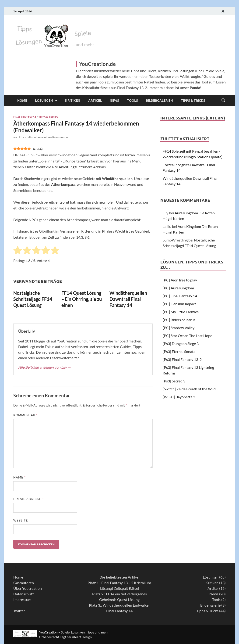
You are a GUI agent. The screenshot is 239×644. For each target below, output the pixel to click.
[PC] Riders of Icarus (179, 320)
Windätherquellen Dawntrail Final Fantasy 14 (128, 299)
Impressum (22, 599)
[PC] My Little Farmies (181, 312)
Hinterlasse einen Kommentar (48, 137)
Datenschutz (24, 594)
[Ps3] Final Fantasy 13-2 (182, 359)
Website (21, 520)
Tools (132, 100)
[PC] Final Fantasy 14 (180, 296)
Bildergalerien (159, 100)
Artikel (95, 100)
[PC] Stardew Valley (179, 328)
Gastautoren (24, 583)
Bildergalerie (210, 605)
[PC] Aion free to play (180, 280)
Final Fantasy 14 (25, 117)
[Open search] (223, 101)
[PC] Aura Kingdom (178, 288)
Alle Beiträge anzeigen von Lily (45, 367)
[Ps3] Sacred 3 (174, 381)
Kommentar (25, 415)
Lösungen (44, 100)
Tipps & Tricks (193, 100)
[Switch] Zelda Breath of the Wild (189, 389)
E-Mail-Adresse (28, 499)
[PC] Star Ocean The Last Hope (187, 336)
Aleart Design (82, 637)
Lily (21, 137)
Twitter (19, 611)
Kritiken (73, 100)
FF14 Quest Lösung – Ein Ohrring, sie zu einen (82, 299)
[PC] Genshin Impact (179, 304)
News (114, 100)
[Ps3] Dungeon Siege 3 (181, 344)
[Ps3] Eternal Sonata (179, 351)
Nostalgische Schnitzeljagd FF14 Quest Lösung (33, 299)
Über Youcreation (28, 588)
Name (19, 477)
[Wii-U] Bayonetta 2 (179, 397)
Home (22, 100)
